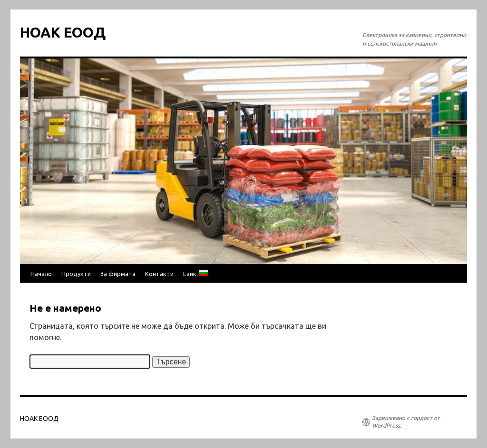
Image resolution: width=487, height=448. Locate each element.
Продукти (76, 274)
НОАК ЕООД (63, 32)
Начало (41, 274)
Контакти (159, 274)
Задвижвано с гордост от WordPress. (406, 422)
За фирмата (118, 274)
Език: (195, 274)
